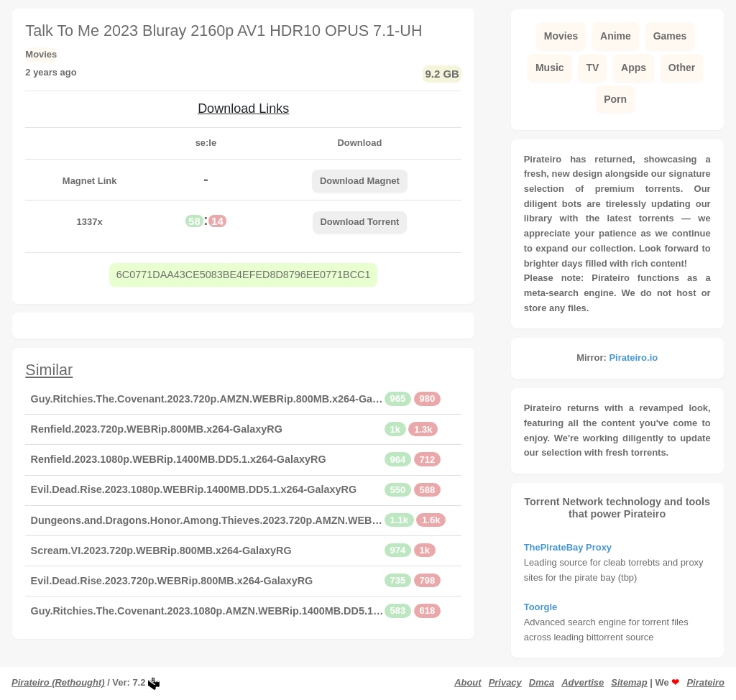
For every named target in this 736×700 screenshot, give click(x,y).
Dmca (542, 682)
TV (592, 68)
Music (550, 68)
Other (682, 68)
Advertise (583, 682)
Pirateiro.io (633, 358)
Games (670, 36)
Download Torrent (360, 222)
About (468, 682)
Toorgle (541, 607)
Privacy (505, 682)
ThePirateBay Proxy (568, 547)
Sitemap (629, 682)
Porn (615, 99)
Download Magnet (360, 181)
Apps (634, 68)
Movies (561, 36)
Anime (616, 36)
